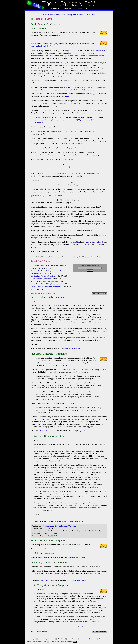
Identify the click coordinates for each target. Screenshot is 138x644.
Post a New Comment (39, 632)
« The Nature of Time (52, 15)
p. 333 (47, 131)
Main (64, 15)
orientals (58, 549)
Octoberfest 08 (97, 242)
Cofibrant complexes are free (56, 87)
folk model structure (82, 90)
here (68, 96)
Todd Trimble (44, 580)
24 (32, 289)
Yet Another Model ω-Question (43, 276)
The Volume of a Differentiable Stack (46, 287)
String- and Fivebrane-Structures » (81, 15)
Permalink (67, 349)
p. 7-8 (98, 113)
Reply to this (76, 349)
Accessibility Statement (46, 639)
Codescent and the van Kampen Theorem (59, 526)
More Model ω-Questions (41, 279)
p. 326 (79, 44)
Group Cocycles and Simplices (43, 284)
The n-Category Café (69, 4)
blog (78, 242)
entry (87, 242)
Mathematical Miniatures (41, 281)
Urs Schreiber (44, 431)
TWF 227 (62, 53)
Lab (82, 545)
